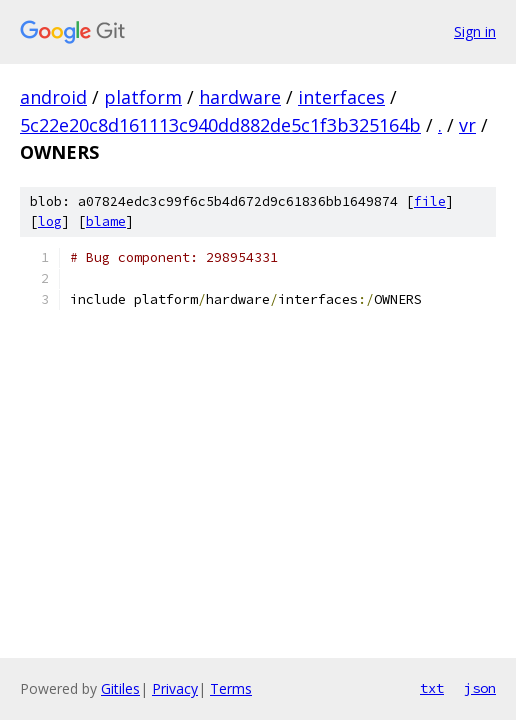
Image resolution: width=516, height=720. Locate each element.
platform (143, 97)
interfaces (341, 97)
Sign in (475, 31)
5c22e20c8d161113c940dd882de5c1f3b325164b (220, 125)
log (50, 221)
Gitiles (120, 688)
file (430, 201)
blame (106, 221)
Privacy (175, 688)
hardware (240, 97)
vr (467, 125)
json (480, 688)
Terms (231, 688)
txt (432, 688)
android (53, 97)
